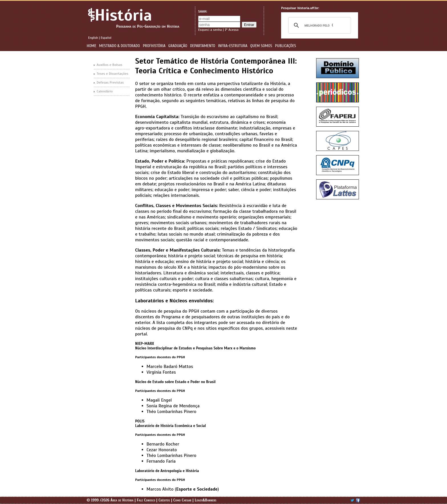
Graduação (178, 46)
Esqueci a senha (210, 30)
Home (92, 46)
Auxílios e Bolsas (109, 65)
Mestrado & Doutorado (120, 46)
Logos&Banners (206, 500)
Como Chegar (182, 500)
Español (106, 38)
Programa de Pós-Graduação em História (148, 26)
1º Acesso (231, 30)
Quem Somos (261, 46)
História (123, 15)
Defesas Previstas (110, 82)
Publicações (286, 46)
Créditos (164, 500)
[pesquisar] (319, 25)
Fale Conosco (146, 500)
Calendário (105, 91)
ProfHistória (154, 46)
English (93, 38)
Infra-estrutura (233, 46)
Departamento (203, 46)
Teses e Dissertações (112, 74)
